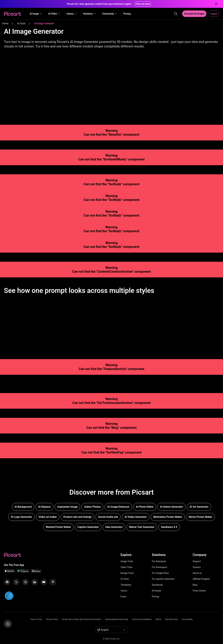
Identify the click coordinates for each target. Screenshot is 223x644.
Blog (195, 585)
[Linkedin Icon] (35, 582)
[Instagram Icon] (25, 582)
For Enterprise (159, 561)
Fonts (123, 597)
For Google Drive (160, 573)
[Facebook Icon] (7, 582)
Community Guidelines (142, 619)
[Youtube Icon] (44, 582)
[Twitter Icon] (16, 582)
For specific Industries (163, 579)
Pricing (155, 597)
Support (197, 561)
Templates (126, 585)
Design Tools (127, 573)
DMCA (158, 619)
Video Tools (127, 567)
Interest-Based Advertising (117, 619)
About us (197, 573)
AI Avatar (156, 591)
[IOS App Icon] (10, 572)
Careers (197, 567)
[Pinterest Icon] (53, 582)
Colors (124, 591)
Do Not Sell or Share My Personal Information (82, 619)
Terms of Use (36, 619)
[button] (36, 14)
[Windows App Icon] (36, 572)
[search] (176, 14)
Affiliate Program (201, 579)
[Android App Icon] (23, 572)
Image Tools (127, 561)
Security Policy (171, 619)
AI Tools (125, 579)
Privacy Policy (52, 619)
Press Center (199, 591)
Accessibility (187, 619)
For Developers (159, 567)
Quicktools (157, 585)
